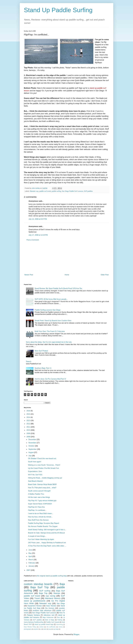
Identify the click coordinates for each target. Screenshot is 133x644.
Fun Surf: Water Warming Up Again (41, 539)
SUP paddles (88, 191)
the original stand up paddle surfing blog (52, 576)
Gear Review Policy (30, 627)
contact (41, 627)
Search (29, 361)
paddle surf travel (32, 596)
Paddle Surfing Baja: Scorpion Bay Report (44, 523)
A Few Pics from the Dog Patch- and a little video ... (47, 546)
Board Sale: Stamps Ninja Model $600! (42, 484)
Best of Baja (50, 620)
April (30, 556)
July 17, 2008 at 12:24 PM (38, 235)
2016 (29, 411)
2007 (29, 570)
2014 (29, 417)
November (33, 443)
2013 (29, 420)
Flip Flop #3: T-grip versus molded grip (42, 501)
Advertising (59, 624)
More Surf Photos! (41, 351)
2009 (29, 433)
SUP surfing (45, 591)
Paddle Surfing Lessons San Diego (47, 310)
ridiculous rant (49, 615)
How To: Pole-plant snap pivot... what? (42, 488)
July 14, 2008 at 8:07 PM (38, 219)
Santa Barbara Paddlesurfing (34, 622)
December (33, 439)
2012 (29, 424)
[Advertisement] (66, 257)
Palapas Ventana (33, 615)
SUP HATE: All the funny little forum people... (51, 299)
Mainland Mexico (53, 598)
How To (62, 613)
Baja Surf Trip (40, 587)
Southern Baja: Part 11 (43, 368)
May (30, 553)
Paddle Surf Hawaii (53, 622)
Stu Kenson (50, 608)
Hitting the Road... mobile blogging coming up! (45, 478)
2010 (29, 430)
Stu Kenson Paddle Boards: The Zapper (43, 526)
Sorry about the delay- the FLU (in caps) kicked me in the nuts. (49, 342)
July (30, 456)
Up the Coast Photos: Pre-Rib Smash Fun (43, 468)
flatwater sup (34, 191)
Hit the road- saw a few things (39, 497)
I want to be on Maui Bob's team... (41, 513)
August (31, 452)
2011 (29, 427)
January (32, 566)
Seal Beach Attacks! (35, 481)
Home (67, 275)
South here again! (35, 462)
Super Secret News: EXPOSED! (40, 504)
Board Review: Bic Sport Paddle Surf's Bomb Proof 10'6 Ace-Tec (58, 288)
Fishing (60, 620)
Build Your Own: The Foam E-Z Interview (50, 331)
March (31, 560)
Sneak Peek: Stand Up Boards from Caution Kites (53, 321)
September (33, 449)
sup (50, 629)
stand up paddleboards (35, 601)
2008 (29, 437)
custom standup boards (38, 584)
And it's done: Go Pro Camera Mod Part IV (50, 379)
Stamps (57, 593)
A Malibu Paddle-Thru (36, 494)
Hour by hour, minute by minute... (40, 517)
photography (28, 629)
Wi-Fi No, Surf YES (35, 475)
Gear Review (51, 606)
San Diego (61, 603)
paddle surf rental (45, 191)
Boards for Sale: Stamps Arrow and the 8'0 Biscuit (46, 533)
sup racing (50, 596)
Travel (37, 598)
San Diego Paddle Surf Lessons (73, 191)
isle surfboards (51, 627)
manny (61, 627)
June (30, 550)
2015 (29, 414)
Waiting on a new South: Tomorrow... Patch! (44, 465)
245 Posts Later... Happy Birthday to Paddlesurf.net (47, 543)
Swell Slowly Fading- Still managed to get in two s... (47, 530)
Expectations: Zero (35, 471)
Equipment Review (35, 606)
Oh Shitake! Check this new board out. (42, 458)
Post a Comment (33, 240)
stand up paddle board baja (44, 624)
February (32, 563)
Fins (58, 617)
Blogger (76, 634)
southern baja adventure (42, 610)
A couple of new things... (37, 536)
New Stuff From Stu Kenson (38, 520)
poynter (36, 629)
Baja (62, 584)
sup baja (56, 629)
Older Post (105, 275)
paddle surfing (56, 191)
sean (45, 629)
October (32, 446)
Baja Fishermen (48, 617)
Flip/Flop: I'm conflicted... (37, 510)
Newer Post (29, 275)
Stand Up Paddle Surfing (58, 10)
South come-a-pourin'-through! (39, 491)
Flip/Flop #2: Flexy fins (36, 507)
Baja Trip (43, 593)
